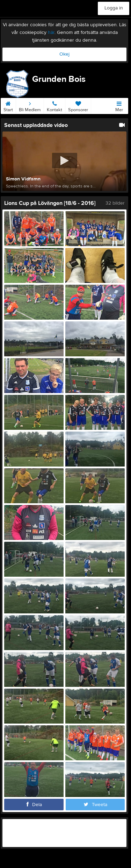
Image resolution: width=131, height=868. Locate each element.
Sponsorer (78, 105)
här (51, 33)
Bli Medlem (30, 105)
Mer (119, 105)
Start (8, 105)
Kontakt (54, 105)
